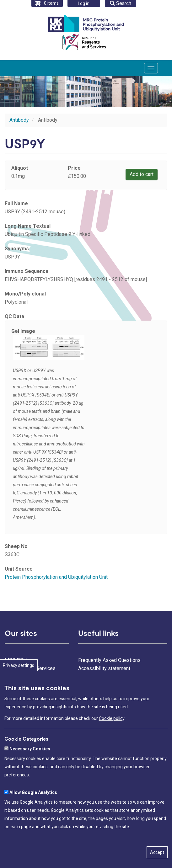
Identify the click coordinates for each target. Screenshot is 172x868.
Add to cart (142, 174)
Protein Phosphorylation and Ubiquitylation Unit (56, 577)
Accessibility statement (104, 668)
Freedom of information (104, 685)
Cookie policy (112, 734)
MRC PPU (16, 660)
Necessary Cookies (30, 764)
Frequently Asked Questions (109, 660)
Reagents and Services (30, 668)
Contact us (90, 676)
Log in (84, 3)
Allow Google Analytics (33, 808)
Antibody (19, 120)
